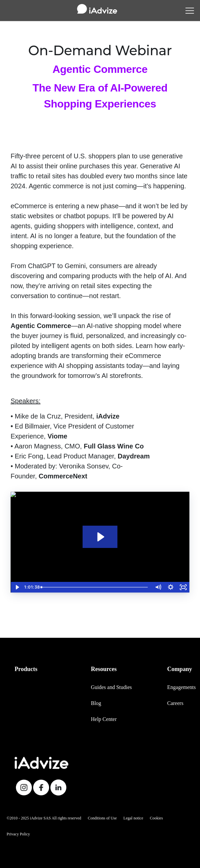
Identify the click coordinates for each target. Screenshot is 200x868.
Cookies (156, 818)
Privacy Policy (18, 834)
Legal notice (133, 818)
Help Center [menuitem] (104, 719)
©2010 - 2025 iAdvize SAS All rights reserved (44, 818)
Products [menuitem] (26, 669)
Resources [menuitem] (104, 669)
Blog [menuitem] (96, 703)
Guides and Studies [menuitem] (111, 687)
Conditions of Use (102, 818)
